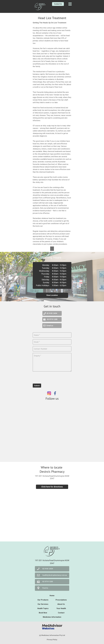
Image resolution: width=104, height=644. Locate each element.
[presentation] (49, 377)
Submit (37, 385)
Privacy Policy (52, 639)
